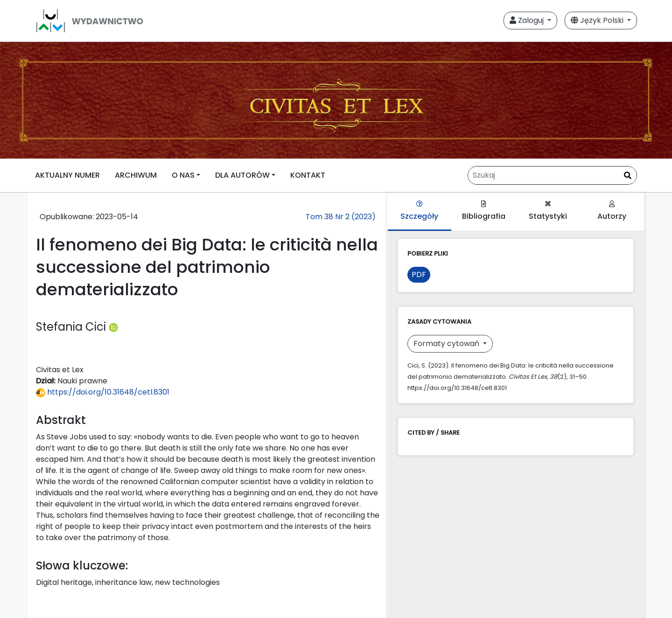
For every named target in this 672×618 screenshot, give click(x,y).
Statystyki (548, 211)
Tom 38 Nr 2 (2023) (341, 217)
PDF (419, 274)
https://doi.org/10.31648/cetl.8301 (103, 392)
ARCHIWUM (136, 175)
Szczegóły (419, 211)
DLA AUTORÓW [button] (242, 175)
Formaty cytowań (447, 344)
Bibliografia (484, 211)
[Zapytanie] (552, 175)
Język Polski (598, 20)
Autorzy (612, 211)
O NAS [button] (183, 175)
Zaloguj (528, 20)
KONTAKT (308, 175)
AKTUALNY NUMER (67, 175)
